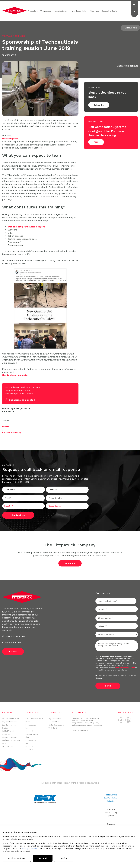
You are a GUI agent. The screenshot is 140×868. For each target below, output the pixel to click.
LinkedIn (4, 415)
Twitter (8, 415)
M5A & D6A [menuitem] (7, 734)
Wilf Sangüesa (10, 139)
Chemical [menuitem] (29, 731)
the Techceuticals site (15, 375)
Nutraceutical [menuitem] (31, 725)
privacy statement (30, 848)
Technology (46, 11)
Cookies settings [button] (17, 858)
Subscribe (99, 105)
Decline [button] (64, 858)
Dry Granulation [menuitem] (55, 719)
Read (96, 142)
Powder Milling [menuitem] (54, 722)
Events (6, 427)
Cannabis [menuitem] (29, 749)
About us (70, 563)
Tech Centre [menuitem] (54, 728)
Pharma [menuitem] (28, 722)
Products (32, 11)
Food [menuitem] (27, 728)
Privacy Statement (12, 642)
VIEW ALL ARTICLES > (14, 36)
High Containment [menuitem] (9, 722)
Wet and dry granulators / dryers (26, 227)
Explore (13, 652)
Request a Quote (109, 11)
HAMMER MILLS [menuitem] (8, 731)
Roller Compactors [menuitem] (56, 725)
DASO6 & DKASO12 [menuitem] (10, 737)
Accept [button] (43, 858)
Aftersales (95, 11)
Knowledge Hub (78, 11)
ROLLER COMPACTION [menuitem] (11, 719)
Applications (61, 11)
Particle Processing (12, 432)
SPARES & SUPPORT (81, 731)
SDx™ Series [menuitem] (7, 746)
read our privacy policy (125, 668)
